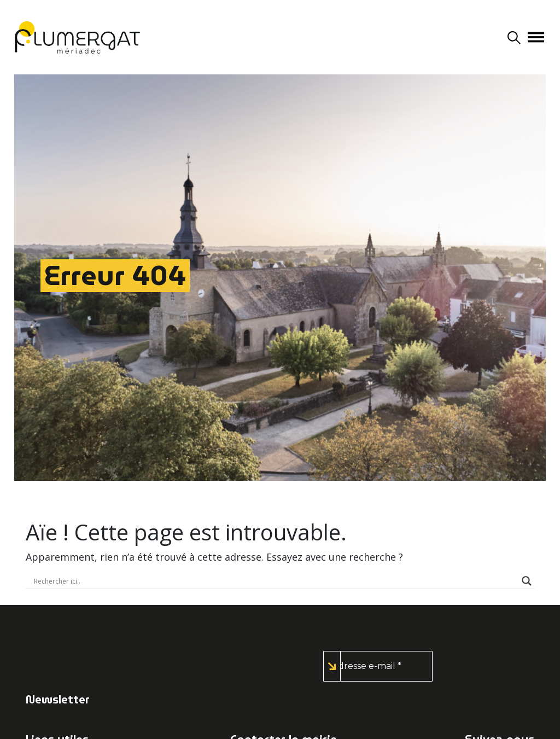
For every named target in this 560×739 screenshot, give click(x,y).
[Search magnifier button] (527, 581)
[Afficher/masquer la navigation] (536, 37)
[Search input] (275, 581)
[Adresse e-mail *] (378, 666)
